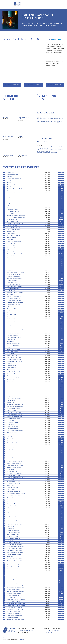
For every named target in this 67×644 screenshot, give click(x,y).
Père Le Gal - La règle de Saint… (14, 276)
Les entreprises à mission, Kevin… (14, 378)
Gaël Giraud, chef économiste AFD (14, 327)
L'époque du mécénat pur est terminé (15, 583)
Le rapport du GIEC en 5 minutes (14, 246)
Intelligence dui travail (12, 435)
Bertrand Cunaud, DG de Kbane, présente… (16, 620)
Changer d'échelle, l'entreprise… (14, 463)
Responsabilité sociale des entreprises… (15, 587)
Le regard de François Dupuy (13, 203)
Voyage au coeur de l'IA (12, 355)
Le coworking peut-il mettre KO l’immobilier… (17, 603)
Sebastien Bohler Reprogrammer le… (15, 244)
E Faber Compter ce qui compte (14, 181)
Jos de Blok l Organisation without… (15, 461)
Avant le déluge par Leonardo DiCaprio (15, 553)
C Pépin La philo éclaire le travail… (14, 179)
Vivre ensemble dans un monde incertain (16, 439)
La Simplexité (10, 540)
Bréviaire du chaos (11, 455)
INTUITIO (20, 137)
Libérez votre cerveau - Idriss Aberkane (15, 546)
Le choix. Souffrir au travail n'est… (14, 518)
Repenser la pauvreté (12, 445)
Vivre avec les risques (12, 238)
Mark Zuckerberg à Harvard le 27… (14, 390)
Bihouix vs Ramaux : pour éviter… (14, 264)
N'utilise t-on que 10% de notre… (14, 274)
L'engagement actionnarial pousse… (15, 569)
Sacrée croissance (11, 528)
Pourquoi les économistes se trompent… (16, 292)
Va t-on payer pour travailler (13, 433)
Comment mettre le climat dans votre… (15, 609)
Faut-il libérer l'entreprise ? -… (13, 618)
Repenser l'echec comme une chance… (15, 297)
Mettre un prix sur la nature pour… (14, 266)
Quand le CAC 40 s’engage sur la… (14, 577)
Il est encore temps (11, 317)
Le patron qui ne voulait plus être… (14, 408)
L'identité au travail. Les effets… (14, 475)
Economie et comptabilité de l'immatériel (16, 477)
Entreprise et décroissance (13, 197)
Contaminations (10, 341)
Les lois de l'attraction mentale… (14, 333)
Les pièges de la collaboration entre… (15, 595)
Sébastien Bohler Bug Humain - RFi (14, 286)
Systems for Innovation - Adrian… (14, 398)
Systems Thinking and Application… (14, 307)
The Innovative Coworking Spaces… (14, 565)
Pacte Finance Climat (11, 295)
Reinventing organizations (12, 579)
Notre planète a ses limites (13, 221)
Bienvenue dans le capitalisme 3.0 (14, 467)
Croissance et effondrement (13, 288)
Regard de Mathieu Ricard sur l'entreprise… (16, 205)
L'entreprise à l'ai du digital (13, 423)
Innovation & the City (12, 571)
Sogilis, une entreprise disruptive (14, 321)
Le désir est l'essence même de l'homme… (16, 217)
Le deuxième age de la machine (14, 447)
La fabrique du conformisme (13, 429)
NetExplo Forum (11, 402)
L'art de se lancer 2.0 (11, 420)
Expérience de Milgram (12, 319)
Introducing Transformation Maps (14, 372)
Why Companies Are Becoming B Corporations (17, 561)
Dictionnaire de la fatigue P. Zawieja (15, 551)
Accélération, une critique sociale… (14, 457)
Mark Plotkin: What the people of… (15, 357)
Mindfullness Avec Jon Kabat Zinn (14, 360)
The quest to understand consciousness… (16, 376)
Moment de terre (11, 260)
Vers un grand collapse (12, 280)
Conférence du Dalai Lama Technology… (15, 329)
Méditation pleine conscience (13, 343)
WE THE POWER (10, 213)
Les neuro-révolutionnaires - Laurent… (15, 388)
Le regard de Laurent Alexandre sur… (15, 542)
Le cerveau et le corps (12, 368)
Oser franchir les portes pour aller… (15, 278)
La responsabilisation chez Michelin (15, 544)
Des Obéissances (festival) (13, 175)
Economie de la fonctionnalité (13, 532)
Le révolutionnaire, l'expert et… (14, 471)
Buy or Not (9, 323)
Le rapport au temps (11, 563)
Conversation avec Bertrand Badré (14, 242)
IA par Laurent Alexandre (12, 394)
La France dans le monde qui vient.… (15, 496)
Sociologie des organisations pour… (15, 573)
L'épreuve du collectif (12, 425)
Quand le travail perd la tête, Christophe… (16, 404)
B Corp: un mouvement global (13, 589)
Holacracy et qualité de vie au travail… (15, 374)
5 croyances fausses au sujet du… (14, 305)
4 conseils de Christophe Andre (14, 290)
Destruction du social (23, 156)
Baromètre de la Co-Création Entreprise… (16, 575)
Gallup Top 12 (10, 364)
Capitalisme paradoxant (8, 156)
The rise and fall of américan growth (15, 524)
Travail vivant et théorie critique (14, 380)
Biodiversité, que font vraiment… (14, 581)
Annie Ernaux (10, 195)
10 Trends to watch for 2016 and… (14, 593)
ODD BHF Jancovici (11, 234)
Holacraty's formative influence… (14, 536)
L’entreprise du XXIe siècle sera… (14, 258)
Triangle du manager (11, 410)
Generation (9, 207)
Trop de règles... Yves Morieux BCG (14, 254)
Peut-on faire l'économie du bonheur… (15, 412)
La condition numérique (12, 506)
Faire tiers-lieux (46, 113)
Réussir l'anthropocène (12, 225)
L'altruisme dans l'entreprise (13, 248)
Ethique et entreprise (12, 490)
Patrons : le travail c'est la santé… (14, 309)
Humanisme (6, 118)
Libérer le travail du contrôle (13, 345)
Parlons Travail (10, 557)
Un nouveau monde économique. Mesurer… (16, 494)
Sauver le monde (11, 526)
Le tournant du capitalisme (13, 209)
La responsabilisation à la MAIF (14, 538)
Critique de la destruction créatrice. (15, 414)
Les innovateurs (10, 451)
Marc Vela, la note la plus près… (14, 199)
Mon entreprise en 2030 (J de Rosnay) (15, 585)
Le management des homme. (13, 514)
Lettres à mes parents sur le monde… (15, 416)
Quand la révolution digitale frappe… (15, 607)
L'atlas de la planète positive (13, 427)
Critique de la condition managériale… (15, 549)
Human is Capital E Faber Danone (14, 315)
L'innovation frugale (11, 500)
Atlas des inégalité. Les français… (14, 481)
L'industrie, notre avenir (12, 502)
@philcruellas (49, 633)
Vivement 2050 (10, 486)
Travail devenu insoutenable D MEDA (15, 189)
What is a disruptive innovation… (14, 601)
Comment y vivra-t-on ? (12, 366)
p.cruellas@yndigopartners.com (26, 630)
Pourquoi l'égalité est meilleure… (14, 449)
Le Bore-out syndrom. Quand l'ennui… (15, 465)
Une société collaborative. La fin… (14, 492)
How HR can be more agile (13, 351)
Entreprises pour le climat (12, 191)
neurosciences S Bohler (12, 232)
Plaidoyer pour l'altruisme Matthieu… (15, 384)
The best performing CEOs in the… (14, 555)
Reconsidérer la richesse (12, 441)
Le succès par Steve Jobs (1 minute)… (15, 362)
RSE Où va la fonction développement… (15, 591)
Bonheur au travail (11, 370)
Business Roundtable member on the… (15, 252)
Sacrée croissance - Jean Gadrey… (14, 614)
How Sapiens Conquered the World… (15, 559)
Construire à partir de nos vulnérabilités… (16, 215)
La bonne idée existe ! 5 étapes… (14, 418)
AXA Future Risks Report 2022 (13, 193)
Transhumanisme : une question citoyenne (16, 382)
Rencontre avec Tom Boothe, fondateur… (16, 386)
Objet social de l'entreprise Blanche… (15, 299)
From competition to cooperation (14, 337)
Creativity (9, 347)
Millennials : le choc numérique (14, 534)
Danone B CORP (10, 353)
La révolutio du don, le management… (15, 473)
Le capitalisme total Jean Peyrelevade (15, 303)
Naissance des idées (11, 270)
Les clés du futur (11, 469)
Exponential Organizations (13, 443)
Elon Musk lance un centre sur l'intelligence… (17, 605)
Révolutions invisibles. (12, 504)
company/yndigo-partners (52, 630)
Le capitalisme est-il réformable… (14, 227)
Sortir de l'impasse (11, 437)
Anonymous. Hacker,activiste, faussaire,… (16, 516)
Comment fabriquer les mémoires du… (15, 268)
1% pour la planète (11, 262)
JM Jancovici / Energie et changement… (15, 256)
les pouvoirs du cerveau (12, 282)
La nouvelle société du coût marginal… (15, 483)
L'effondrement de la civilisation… (14, 508)
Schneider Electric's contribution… (14, 301)
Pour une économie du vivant (13, 201)
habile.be (22, 640)
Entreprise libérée (11, 396)
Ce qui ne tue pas (11, 240)
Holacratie (9, 313)
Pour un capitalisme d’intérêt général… (15, 459)
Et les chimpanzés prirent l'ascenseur (15, 431)
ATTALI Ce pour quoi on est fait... (14, 236)
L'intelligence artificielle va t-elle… (14, 325)
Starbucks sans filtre (11, 339)
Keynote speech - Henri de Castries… (15, 616)
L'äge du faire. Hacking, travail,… (14, 520)
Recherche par (12, 85)
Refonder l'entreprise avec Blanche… (15, 567)
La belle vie (9, 311)
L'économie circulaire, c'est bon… (14, 597)
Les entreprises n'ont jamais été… (14, 612)
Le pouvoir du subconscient (13, 530)
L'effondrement (10, 250)
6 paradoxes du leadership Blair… (14, 349)
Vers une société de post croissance (15, 498)
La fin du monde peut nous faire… (14, 284)
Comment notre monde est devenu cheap (16, 331)
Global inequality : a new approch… (15, 522)
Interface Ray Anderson (12, 219)
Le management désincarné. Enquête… (15, 510)
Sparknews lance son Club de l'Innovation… (16, 599)
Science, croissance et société (13, 229)
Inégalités (9, 512)
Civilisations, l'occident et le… (13, 488)
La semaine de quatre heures (13, 453)
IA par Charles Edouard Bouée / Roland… (16, 392)
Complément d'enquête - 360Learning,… (16, 272)
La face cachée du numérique (13, 211)
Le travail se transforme (12, 400)
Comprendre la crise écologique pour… (15, 223)
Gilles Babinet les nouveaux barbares (15, 406)
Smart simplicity (10, 479)
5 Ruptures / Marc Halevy (12, 335)
